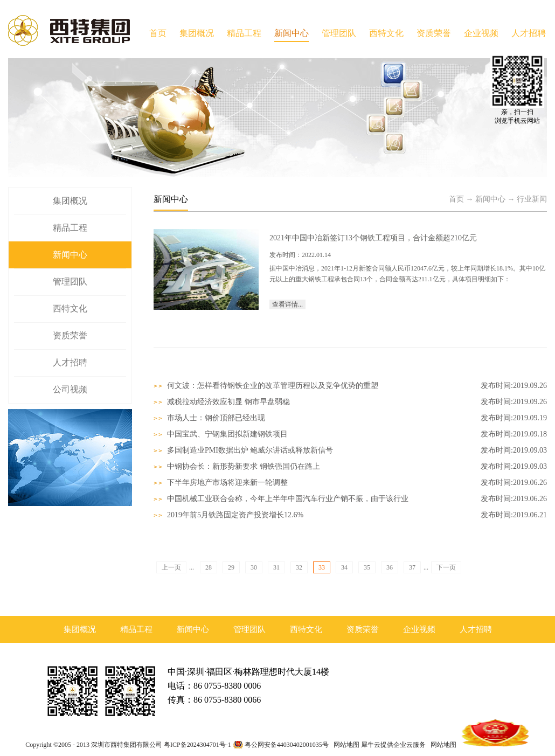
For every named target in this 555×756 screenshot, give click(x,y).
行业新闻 (532, 199)
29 (231, 567)
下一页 (446, 567)
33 (322, 567)
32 (299, 567)
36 (390, 567)
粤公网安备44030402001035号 (287, 745)
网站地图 (345, 745)
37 (412, 567)
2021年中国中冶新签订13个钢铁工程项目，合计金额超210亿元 (373, 238)
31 (276, 567)
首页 (158, 33)
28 (209, 567)
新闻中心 (490, 199)
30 (254, 567)
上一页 (171, 567)
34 (344, 567)
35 (367, 567)
